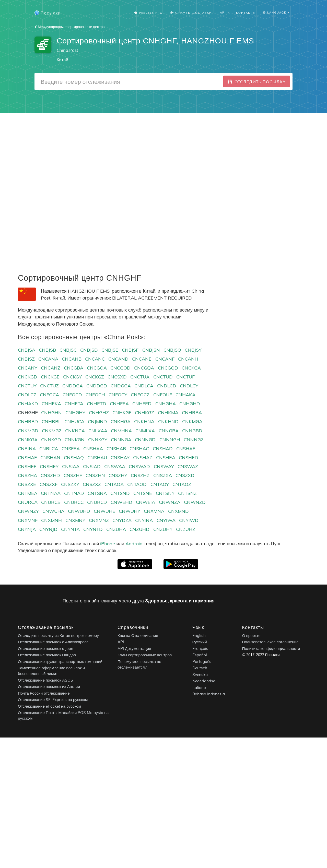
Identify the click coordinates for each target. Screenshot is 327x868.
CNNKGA (28, 440)
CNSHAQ (74, 457)
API (121, 642)
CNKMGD (28, 431)
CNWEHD (121, 502)
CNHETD (97, 404)
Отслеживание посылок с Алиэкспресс (53, 642)
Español (200, 655)
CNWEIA (145, 502)
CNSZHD (50, 475)
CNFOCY (118, 395)
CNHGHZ (99, 413)
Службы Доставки (191, 13)
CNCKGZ (95, 377)
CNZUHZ (186, 529)
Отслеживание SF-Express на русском (53, 700)
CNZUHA (116, 529)
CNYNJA (27, 529)
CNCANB (72, 359)
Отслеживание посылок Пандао (47, 655)
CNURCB (51, 502)
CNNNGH (170, 440)
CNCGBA (74, 368)
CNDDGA (73, 386)
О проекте (251, 635)
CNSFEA (71, 449)
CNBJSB (47, 350)
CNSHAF (27, 457)
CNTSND (120, 493)
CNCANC (95, 359)
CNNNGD (145, 440)
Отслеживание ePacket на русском (49, 706)
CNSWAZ (188, 466)
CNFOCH (95, 395)
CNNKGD (51, 440)
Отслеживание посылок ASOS (45, 680)
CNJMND (97, 421)
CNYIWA (166, 520)
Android (134, 544)
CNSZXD (185, 475)
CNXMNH (51, 520)
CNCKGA (191, 368)
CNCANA (48, 359)
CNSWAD (139, 466)
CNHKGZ (144, 413)
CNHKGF (122, 413)
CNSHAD (163, 449)
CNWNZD (195, 502)
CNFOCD (72, 395)
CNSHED (189, 457)
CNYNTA (70, 529)
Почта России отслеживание (44, 693)
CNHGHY (75, 413)
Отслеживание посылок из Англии (49, 687)
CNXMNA (154, 511)
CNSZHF (73, 475)
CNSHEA (166, 457)
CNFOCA (49, 395)
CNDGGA (121, 386)
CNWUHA (53, 511)
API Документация (134, 649)
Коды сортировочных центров (145, 655)
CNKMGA (192, 421)
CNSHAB (116, 449)
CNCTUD (163, 377)
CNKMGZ (52, 431)
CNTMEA (28, 493)
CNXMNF (28, 520)
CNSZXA (163, 475)
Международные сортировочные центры (70, 27)
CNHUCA (74, 421)
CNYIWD (189, 520)
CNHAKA (185, 395)
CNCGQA (144, 368)
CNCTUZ (49, 386)
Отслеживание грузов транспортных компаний (60, 662)
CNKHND (168, 421)
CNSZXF (49, 484)
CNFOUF (163, 395)
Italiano (199, 688)
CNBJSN (151, 350)
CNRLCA (49, 449)
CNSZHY (118, 475)
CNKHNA (144, 421)
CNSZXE (27, 484)
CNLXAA (98, 431)
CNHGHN (51, 413)
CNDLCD (167, 386)
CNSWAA (115, 466)
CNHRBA (192, 413)
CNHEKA (51, 404)
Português (202, 662)
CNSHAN (50, 457)
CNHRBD (28, 421)
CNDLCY (189, 386)
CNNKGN (75, 440)
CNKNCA (75, 431)
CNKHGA (121, 421)
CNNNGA (121, 440)
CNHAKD (28, 404)
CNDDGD (97, 386)
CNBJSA (27, 350)
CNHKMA (168, 413)
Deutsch (200, 668)
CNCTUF (185, 377)
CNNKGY (98, 440)
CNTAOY (160, 484)
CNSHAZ (143, 457)
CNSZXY (70, 484)
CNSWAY (164, 466)
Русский (200, 642)
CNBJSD (89, 350)
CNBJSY (193, 350)
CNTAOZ (182, 484)
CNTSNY (165, 493)
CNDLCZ (27, 395)
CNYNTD (93, 529)
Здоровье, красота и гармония (180, 601)
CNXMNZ (99, 520)
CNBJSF (130, 350)
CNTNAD (74, 493)
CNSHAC (139, 449)
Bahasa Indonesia (209, 694)
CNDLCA (144, 386)
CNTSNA (97, 493)
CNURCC (74, 502)
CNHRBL (51, 421)
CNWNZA (170, 502)
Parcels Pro (148, 13)
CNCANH (188, 359)
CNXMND (178, 511)
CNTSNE (143, 493)
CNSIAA (71, 466)
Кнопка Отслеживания (138, 635)
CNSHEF (27, 466)
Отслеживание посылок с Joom (46, 649)
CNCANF (165, 359)
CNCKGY (72, 377)
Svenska (200, 675)
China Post (67, 50)
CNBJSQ (172, 350)
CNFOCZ (140, 395)
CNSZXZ (92, 484)
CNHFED (142, 404)
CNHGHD (190, 404)
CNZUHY (163, 529)
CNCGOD (120, 368)
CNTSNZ (187, 493)
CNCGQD (168, 368)
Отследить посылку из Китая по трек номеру (58, 635)
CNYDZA (122, 520)
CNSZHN (95, 475)
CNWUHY (130, 511)
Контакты (246, 13)
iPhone (108, 544)
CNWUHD (79, 511)
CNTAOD (137, 484)
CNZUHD (139, 529)
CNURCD (97, 502)
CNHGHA (166, 404)
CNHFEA (119, 404)
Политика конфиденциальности (271, 649)
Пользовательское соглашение (270, 642)
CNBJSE (110, 350)
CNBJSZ (26, 359)
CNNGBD (192, 431)
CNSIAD (92, 466)
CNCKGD (28, 377)
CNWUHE (104, 511)
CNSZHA (27, 475)
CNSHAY (120, 457)
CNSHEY (49, 466)
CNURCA (28, 502)
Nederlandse (204, 681)
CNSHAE (186, 449)
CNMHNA (121, 431)
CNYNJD (48, 529)
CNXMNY (75, 520)
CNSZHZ (140, 475)
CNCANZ (51, 368)
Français (200, 649)
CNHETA (74, 404)
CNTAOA (114, 484)
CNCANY (28, 368)
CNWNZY (28, 511)
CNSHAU (97, 457)
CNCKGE (50, 377)
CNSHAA (93, 449)
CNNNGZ (194, 440)
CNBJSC (68, 350)
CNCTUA (140, 377)
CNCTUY (27, 386)
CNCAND (118, 359)
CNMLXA (145, 431)
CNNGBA (169, 431)
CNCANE (142, 359)
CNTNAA (51, 493)
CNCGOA (97, 368)
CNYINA (144, 520)
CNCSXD (117, 377)
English (199, 635)
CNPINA (27, 449)
